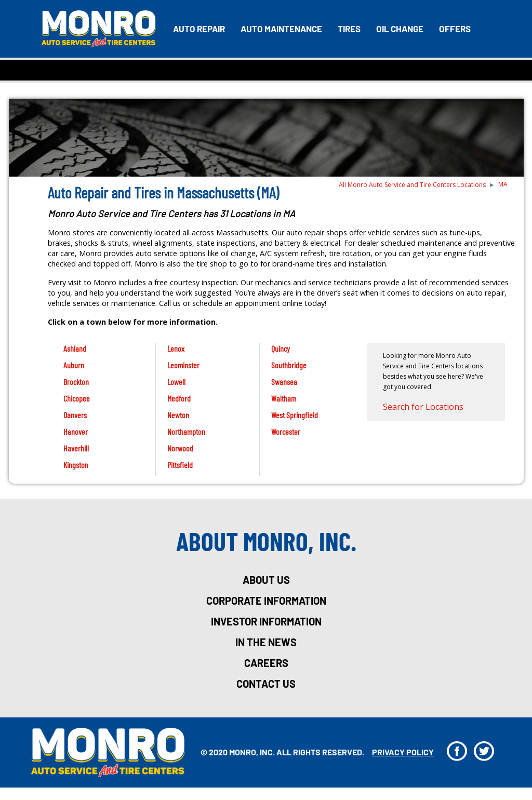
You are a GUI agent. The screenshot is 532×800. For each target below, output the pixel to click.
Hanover (76, 431)
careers (266, 663)
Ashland (75, 348)
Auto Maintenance (281, 29)
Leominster (183, 365)
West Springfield (295, 415)
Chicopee (77, 398)
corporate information (266, 601)
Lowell (176, 382)
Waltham (284, 398)
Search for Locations (423, 407)
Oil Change (400, 29)
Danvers (75, 415)
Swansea (284, 382)
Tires (349, 29)
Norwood (180, 448)
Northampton (186, 431)
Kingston (76, 465)
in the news (266, 642)
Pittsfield (180, 465)
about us (266, 580)
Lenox (176, 348)
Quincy (281, 348)
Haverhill (76, 448)
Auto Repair (199, 29)
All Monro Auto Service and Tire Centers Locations (412, 185)
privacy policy (403, 752)
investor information (266, 621)
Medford (179, 398)
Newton (178, 415)
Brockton (76, 382)
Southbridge (289, 365)
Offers (455, 29)
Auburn (74, 365)
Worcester (286, 431)
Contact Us (266, 684)
